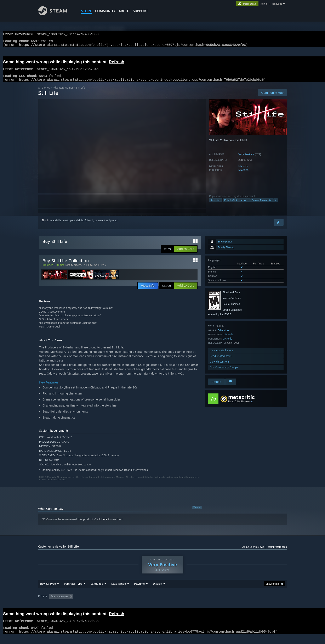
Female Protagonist (262, 205)
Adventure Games (63, 93)
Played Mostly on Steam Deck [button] (163, 604)
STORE (87, 11)
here (104, 524)
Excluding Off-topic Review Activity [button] (101, 604)
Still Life (88, 270)
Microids (243, 171)
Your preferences (277, 552)
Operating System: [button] (197, 604)
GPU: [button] (233, 604)
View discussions (220, 367)
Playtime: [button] (133, 604)
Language (97, 592)
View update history (221, 355)
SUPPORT (141, 11)
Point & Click (231, 205)
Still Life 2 (100, 270)
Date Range (119, 592)
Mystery (245, 205)
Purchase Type (73, 592)
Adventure (216, 205)
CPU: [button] (219, 604)
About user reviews (253, 552)
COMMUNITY (105, 11)
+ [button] (275, 205)
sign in (264, 4)
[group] (162, 605)
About (124, 11)
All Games (44, 93)
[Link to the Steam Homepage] (56, 14)
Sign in (45, 225)
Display (157, 592)
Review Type (48, 592)
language (277, 4)
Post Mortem (73, 270)
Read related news (221, 361)
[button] (185, 254)
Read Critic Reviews (240, 406)
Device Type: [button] (251, 604)
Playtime (139, 592)
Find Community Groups (224, 372)
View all (197, 512)
